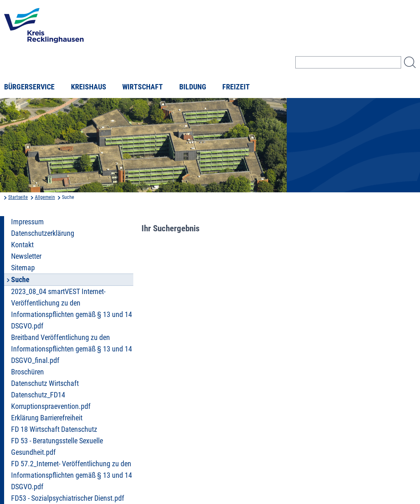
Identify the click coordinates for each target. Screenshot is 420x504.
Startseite (18, 197)
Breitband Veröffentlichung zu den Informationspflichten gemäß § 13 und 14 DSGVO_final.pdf (72, 349)
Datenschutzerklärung (43, 233)
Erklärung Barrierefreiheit (47, 418)
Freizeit (236, 87)
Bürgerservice (29, 87)
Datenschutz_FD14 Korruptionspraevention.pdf (51, 401)
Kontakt (22, 245)
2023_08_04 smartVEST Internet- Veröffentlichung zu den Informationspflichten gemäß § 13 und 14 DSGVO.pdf (72, 309)
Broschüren (27, 372)
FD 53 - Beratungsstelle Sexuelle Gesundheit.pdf (57, 447)
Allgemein (45, 197)
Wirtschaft (143, 87)
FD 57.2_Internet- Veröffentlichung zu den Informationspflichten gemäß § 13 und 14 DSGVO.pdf (72, 475)
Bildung (193, 87)
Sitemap (23, 268)
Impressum (27, 222)
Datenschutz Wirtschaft (45, 383)
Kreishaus (89, 87)
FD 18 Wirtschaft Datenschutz (54, 429)
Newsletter (26, 256)
